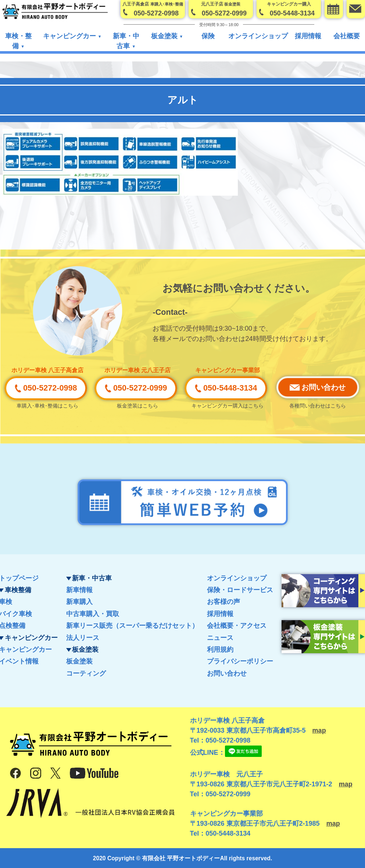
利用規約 (220, 650)
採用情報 (308, 36)
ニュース (220, 638)
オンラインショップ (258, 36)
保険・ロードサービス (240, 590)
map (319, 730)
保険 (208, 36)
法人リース (83, 638)
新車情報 (79, 590)
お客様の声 (223, 602)
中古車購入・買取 (93, 614)
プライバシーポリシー (240, 661)
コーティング (86, 673)
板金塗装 (79, 661)
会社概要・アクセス (237, 626)
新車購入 (79, 602)
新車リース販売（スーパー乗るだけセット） (132, 626)
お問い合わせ (227, 673)
